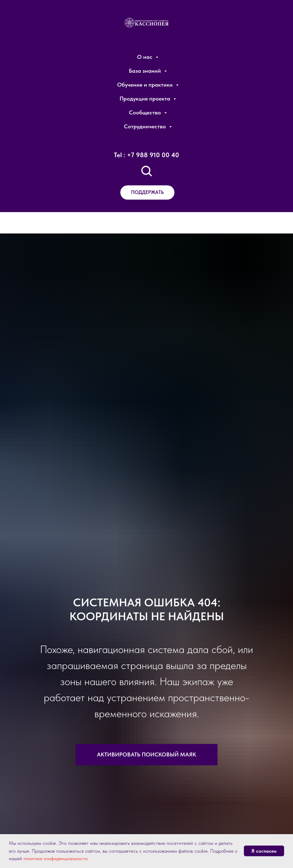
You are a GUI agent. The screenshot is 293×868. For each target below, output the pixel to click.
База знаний (146, 71)
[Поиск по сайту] (147, 171)
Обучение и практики (146, 85)
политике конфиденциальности (56, 858)
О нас (145, 57)
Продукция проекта (146, 99)
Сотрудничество (146, 126)
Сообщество (146, 112)
